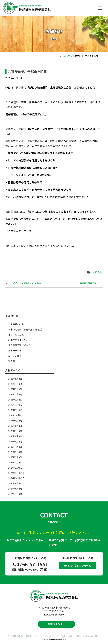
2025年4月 (15, 447)
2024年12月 (16, 468)
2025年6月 (16, 436)
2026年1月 (16, 400)
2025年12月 (16, 405)
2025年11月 (16, 410)
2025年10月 (16, 415)
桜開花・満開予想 (88, 283)
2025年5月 (15, 441)
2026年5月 (15, 379)
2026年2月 (15, 394)
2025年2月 (15, 457)
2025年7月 (16, 431)
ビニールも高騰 (16, 335)
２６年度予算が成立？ (19, 345)
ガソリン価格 (15, 356)
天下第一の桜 (15, 350)
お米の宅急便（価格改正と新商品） (26, 329)
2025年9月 (15, 420)
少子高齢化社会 (16, 324)
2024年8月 (15, 489)
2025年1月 (16, 462)
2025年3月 (16, 452)
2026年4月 (15, 384)
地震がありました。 (18, 340)
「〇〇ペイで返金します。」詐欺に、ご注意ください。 (36, 283)
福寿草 (12, 361)
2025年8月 (15, 426)
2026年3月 (15, 389)
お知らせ (97, 272)
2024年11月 (16, 473)
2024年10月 (16, 478)
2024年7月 (15, 494)
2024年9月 (16, 483)
